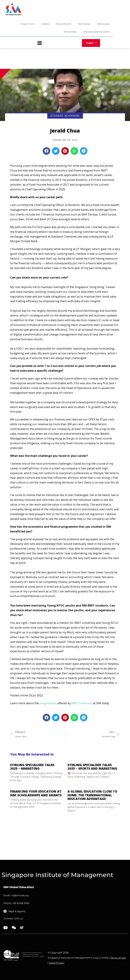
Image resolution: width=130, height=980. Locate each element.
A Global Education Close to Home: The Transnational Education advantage (92, 795)
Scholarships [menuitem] (70, 32)
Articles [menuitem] (46, 24)
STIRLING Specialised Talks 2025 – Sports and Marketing (92, 767)
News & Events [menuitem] (64, 24)
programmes (48, 703)
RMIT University (82, 703)
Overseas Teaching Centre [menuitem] (96, 32)
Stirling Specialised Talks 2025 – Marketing (32, 767)
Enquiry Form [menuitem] (28, 24)
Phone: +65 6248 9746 (16, 903)
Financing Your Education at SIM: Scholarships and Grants (36, 793)
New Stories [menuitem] (84, 24)
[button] (46, 151)
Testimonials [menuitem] (103, 24)
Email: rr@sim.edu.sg (16, 895)
